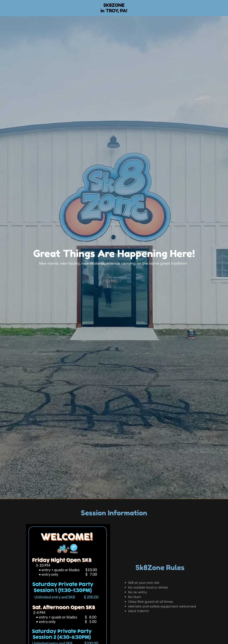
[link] (114, 11)
